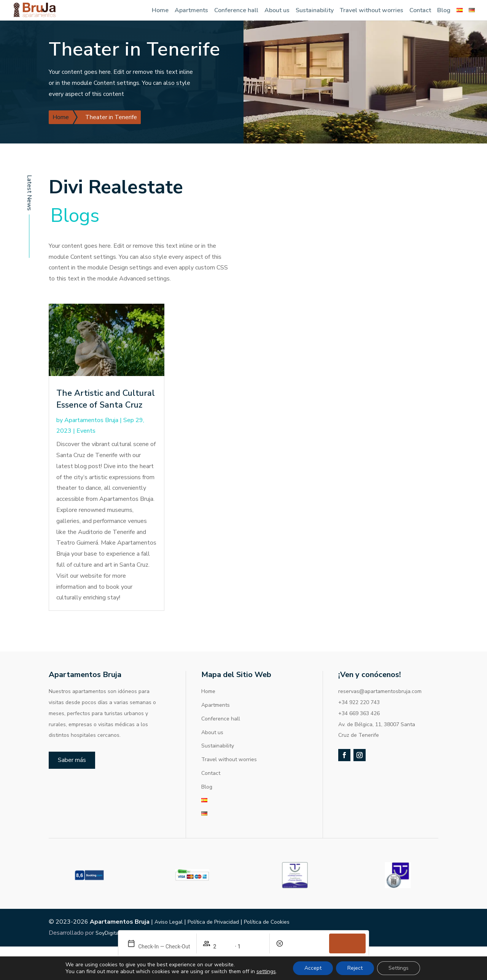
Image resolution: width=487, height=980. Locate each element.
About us (277, 10)
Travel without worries (372, 10)
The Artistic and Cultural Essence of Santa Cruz (106, 399)
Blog (444, 10)
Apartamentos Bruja (91, 420)
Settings (399, 968)
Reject (355, 968)
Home (160, 10)
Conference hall (236, 10)
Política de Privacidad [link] (213, 922)
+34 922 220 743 (359, 702)
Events (86, 431)
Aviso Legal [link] (169, 922)
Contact (420, 10)
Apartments (191, 10)
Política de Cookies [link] (267, 922)
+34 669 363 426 (359, 713)
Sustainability (315, 10)
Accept (313, 968)
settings (266, 972)
